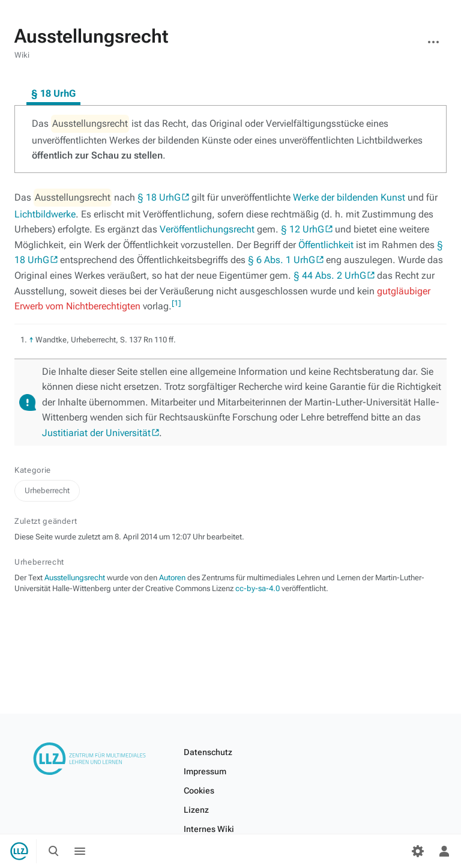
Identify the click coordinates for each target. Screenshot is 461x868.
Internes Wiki (209, 829)
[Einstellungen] (418, 851)
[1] (176, 303)
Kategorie (33, 470)
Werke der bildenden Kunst (349, 197)
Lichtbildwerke (45, 214)
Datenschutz (208, 752)
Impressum (205, 771)
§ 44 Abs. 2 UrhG (330, 275)
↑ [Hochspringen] (31, 340)
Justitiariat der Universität (96, 433)
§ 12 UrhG (303, 229)
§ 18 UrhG (159, 197)
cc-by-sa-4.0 (258, 588)
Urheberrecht (47, 490)
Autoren (172, 578)
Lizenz (196, 810)
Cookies (199, 791)
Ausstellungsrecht (75, 578)
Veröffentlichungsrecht (207, 229)
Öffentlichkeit (326, 245)
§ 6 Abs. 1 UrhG (282, 260)
